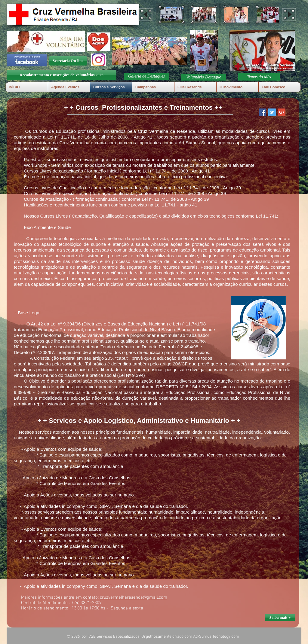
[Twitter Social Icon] (272, 112)
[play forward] (289, 15)
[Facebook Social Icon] (262, 112)
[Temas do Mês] (259, 77)
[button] (172, 15)
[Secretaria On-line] (68, 61)
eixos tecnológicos (216, 216)
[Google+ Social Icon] (282, 112)
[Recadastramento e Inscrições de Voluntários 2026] (62, 75)
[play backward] (146, 15)
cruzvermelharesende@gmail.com (134, 597)
